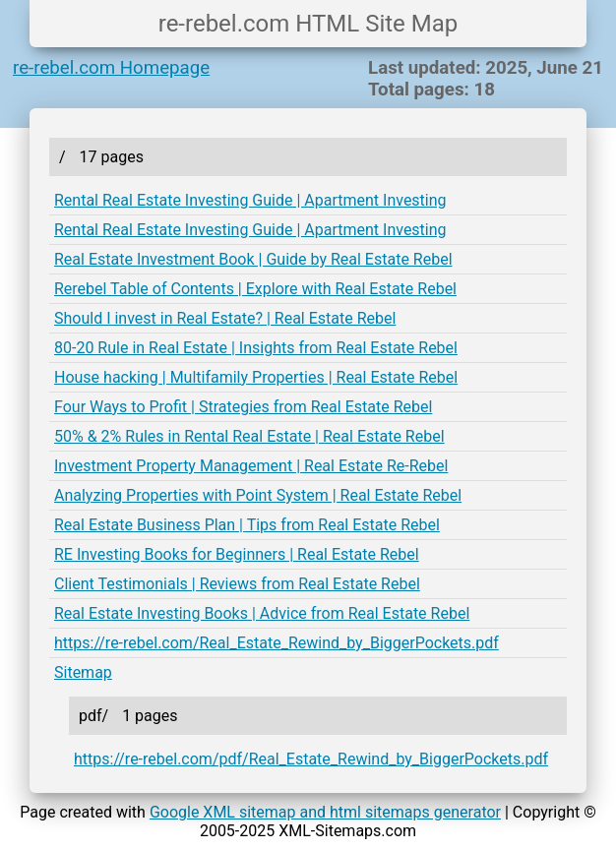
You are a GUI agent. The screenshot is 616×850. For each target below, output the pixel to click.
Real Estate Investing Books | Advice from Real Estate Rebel (262, 613)
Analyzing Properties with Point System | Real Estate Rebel (258, 495)
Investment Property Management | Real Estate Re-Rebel (251, 466)
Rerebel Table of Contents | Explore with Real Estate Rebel (255, 289)
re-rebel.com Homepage (111, 68)
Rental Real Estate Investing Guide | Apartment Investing (250, 200)
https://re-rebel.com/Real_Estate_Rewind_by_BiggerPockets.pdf (277, 643)
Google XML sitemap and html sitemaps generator (325, 812)
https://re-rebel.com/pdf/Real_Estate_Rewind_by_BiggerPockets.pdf (311, 759)
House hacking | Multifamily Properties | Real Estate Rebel (256, 377)
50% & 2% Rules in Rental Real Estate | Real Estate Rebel (249, 436)
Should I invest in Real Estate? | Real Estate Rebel (225, 318)
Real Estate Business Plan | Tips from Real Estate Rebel (247, 525)
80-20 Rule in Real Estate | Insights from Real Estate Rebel (256, 348)
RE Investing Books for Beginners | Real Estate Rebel (237, 554)
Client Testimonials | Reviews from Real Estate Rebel (237, 584)
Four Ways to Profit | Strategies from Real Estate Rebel (243, 407)
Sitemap (83, 672)
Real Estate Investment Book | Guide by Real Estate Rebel (253, 259)
